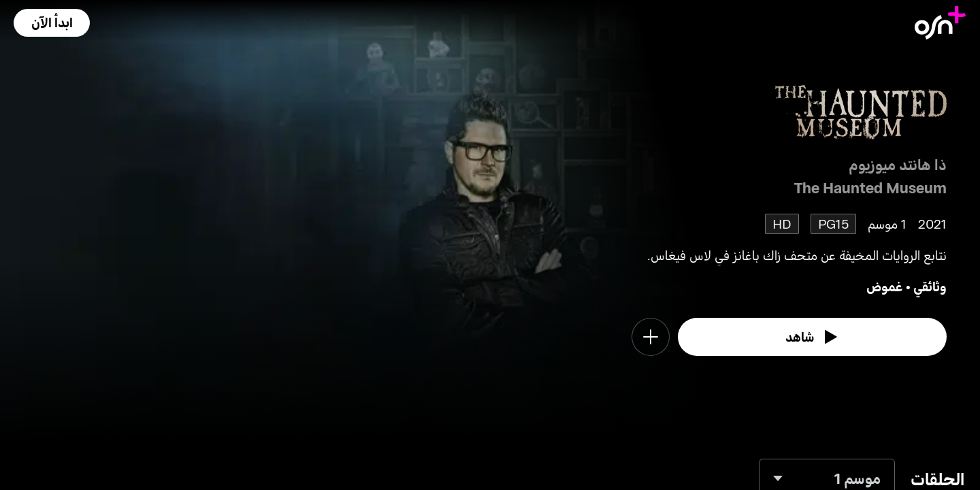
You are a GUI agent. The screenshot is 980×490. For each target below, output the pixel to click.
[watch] (813, 337)
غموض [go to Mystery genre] (885, 286)
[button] (52, 23)
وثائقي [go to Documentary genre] (930, 286)
